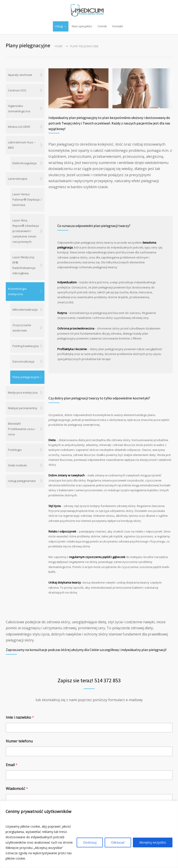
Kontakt (118, 26)
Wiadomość (17, 788)
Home (59, 46)
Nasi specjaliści (82, 26)
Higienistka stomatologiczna (19, 108)
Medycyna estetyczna (23, 393)
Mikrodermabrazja (25, 310)
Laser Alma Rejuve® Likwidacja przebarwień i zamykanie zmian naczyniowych (26, 231)
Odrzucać (118, 842)
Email (12, 765)
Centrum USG (17, 90)
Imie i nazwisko (20, 717)
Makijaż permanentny (23, 408)
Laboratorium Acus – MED (22, 145)
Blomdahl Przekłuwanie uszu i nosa (22, 429)
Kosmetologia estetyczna (17, 291)
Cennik (102, 26)
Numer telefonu (19, 741)
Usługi (59, 26)
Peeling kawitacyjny (26, 346)
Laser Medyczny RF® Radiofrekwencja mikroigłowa (24, 265)
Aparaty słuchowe (20, 75)
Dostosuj (90, 842)
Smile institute (17, 465)
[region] (89, 834)
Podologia (15, 450)
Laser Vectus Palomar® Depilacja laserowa (26, 199)
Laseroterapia (18, 179)
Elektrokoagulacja (24, 163)
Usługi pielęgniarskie (22, 481)
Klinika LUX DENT (19, 127)
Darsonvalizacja (23, 361)
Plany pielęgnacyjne (26, 377)
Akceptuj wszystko (153, 842)
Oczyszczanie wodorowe (22, 328)
